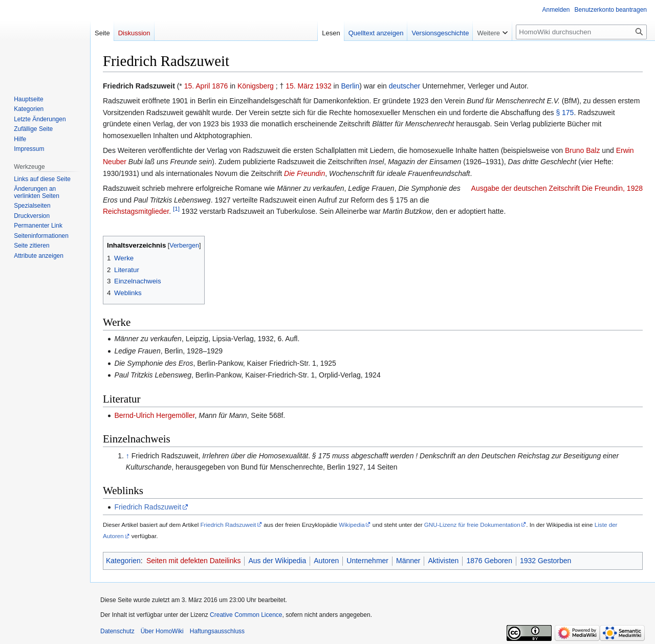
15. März (299, 86)
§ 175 (565, 113)
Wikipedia (352, 525)
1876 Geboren (489, 561)
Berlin (350, 86)
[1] (176, 208)
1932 (324, 86)
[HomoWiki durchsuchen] (581, 32)
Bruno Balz (582, 150)
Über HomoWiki (162, 631)
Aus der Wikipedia (277, 561)
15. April (197, 86)
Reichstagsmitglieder (136, 211)
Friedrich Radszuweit (148, 507)
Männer (408, 561)
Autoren (326, 561)
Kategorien (123, 561)
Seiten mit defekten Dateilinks (193, 561)
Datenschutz (117, 631)
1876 (220, 86)
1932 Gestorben (545, 561)
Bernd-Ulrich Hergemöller (154, 415)
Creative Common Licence (246, 615)
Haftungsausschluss (217, 631)
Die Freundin (304, 173)
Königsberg (256, 86)
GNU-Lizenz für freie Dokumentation (472, 525)
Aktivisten (443, 561)
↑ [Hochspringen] (128, 456)
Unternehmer (367, 561)
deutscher (405, 86)
